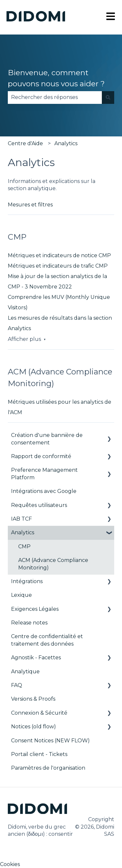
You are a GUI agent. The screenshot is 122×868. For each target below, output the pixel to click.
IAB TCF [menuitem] (21, 519)
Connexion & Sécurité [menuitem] (39, 713)
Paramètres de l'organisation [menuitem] (48, 768)
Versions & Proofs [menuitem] (33, 699)
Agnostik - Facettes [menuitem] (36, 658)
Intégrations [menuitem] (27, 581)
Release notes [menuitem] (29, 623)
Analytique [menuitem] (25, 672)
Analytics (66, 143)
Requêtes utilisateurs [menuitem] (39, 505)
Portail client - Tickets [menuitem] (39, 754)
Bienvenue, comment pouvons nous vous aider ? (56, 78)
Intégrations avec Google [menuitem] (44, 491)
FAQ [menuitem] (17, 685)
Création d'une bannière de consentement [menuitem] (47, 439)
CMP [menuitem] (24, 546)
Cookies (10, 864)
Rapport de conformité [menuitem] (41, 456)
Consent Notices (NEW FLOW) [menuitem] (50, 741)
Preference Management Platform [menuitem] (44, 474)
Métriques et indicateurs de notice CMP (59, 255)
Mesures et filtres (30, 205)
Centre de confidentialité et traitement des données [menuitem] (47, 640)
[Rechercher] (108, 97)
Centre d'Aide (25, 143)
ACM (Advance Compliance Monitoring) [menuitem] (53, 564)
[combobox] (55, 97)
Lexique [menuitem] (21, 595)
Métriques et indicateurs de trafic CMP (58, 266)
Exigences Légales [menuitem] (35, 609)
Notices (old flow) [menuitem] (34, 727)
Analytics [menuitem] (23, 532)
